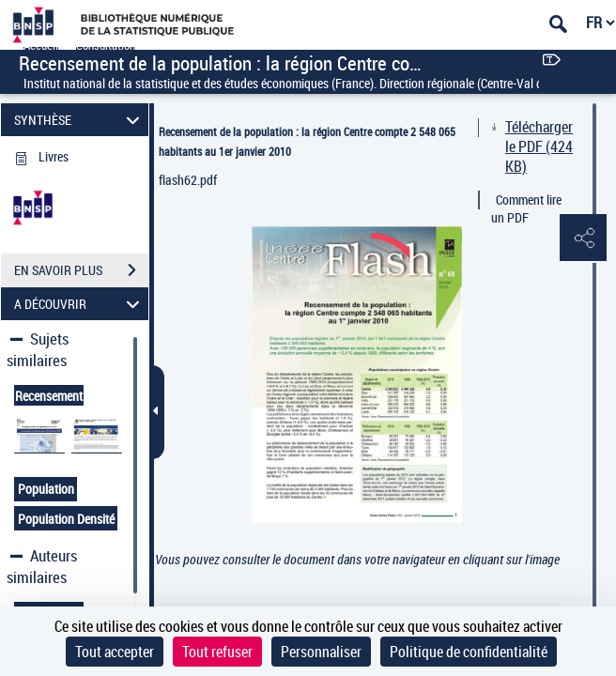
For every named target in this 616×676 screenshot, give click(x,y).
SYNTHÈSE (80, 120)
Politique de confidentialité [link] (469, 652)
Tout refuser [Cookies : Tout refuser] (217, 652)
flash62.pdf (188, 180)
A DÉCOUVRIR (80, 304)
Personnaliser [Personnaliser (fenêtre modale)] (321, 652)
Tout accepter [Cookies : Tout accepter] (115, 652)
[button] (583, 238)
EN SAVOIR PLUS (81, 270)
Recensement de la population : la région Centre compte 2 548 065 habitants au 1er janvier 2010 (307, 141)
